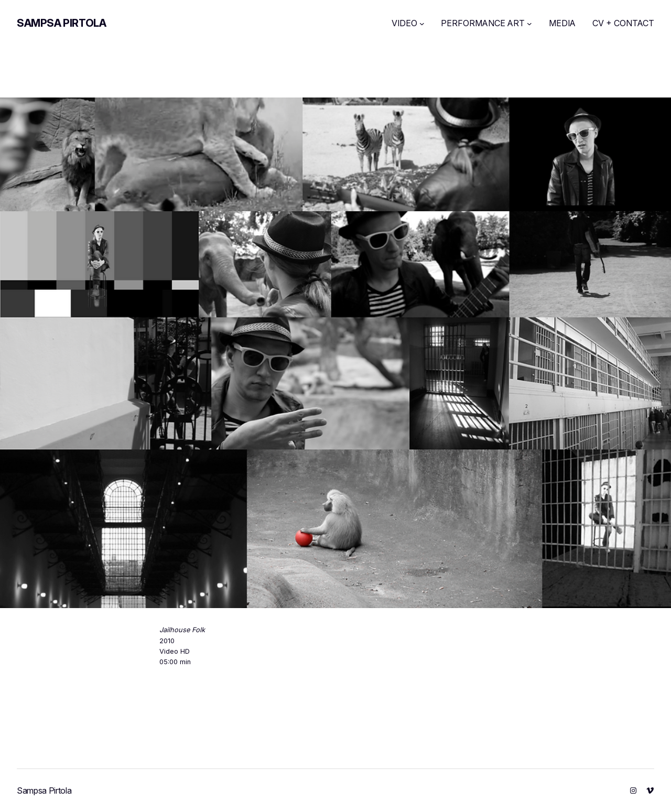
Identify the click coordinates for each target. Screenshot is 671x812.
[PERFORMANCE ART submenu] (529, 24)
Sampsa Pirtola (61, 23)
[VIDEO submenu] (422, 24)
